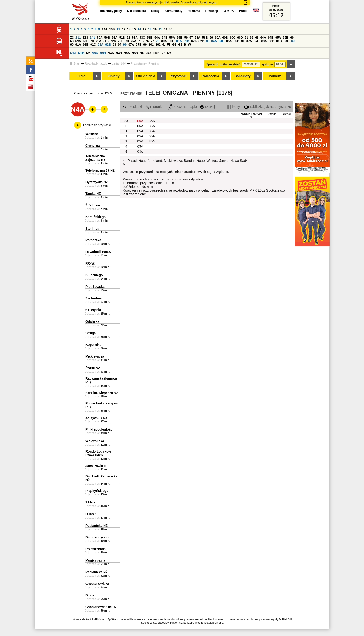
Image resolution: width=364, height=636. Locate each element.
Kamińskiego (96, 217)
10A (104, 29)
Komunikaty (173, 11)
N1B (81, 53)
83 (208, 41)
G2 (180, 45)
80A (164, 41)
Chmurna (93, 146)
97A (131, 45)
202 (158, 45)
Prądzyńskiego (97, 491)
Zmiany (113, 76)
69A (78, 41)
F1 (169, 45)
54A (157, 38)
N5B (135, 53)
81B (186, 41)
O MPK (229, 11)
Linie (81, 76)
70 (92, 41)
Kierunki (154, 107)
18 (150, 29)
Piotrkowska (95, 287)
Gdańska (92, 321)
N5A (127, 53)
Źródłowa (93, 205)
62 (252, 38)
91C (93, 45)
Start (75, 63)
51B (122, 38)
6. (164, 45)
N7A (149, 53)
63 (257, 38)
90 (72, 45)
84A (214, 41)
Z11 (78, 38)
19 (155, 29)
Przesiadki (132, 107)
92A (101, 45)
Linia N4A (119, 63)
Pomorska (93, 240)
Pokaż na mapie (182, 107)
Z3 (72, 38)
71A (98, 41)
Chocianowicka (97, 584)
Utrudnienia (146, 76)
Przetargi (212, 11)
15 (134, 29)
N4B (119, 53)
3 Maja (90, 502)
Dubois (91, 514)
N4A (111, 53)
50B (107, 38)
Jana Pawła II (96, 466)
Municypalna (95, 560)
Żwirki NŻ (93, 368)
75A (133, 41)
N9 (169, 53)
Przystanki (178, 76)
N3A (95, 53)
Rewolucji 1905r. (98, 252)
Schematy (242, 76)
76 (147, 41)
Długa (90, 595)
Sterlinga (92, 229)
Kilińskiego (94, 275)
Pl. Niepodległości (99, 429)
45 (171, 29)
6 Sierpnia (93, 310)
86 (243, 41)
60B (225, 38)
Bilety (155, 11)
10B (112, 29)
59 (211, 38)
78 (158, 41)
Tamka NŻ (93, 194)
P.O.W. (90, 263)
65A (278, 38)
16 (139, 29)
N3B (103, 53)
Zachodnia (94, 298)
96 (125, 45)
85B (236, 41)
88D (286, 41)
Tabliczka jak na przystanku (267, 107)
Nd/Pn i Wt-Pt (251, 114)
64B (271, 38)
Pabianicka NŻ (97, 526)
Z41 (93, 38)
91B (86, 45)
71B (106, 41)
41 (160, 29)
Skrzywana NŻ (96, 418)
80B (172, 41)
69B (86, 41)
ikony (234, 107)
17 (145, 29)
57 (191, 38)
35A (152, 121)
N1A (73, 53)
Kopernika (93, 345)
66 (292, 38)
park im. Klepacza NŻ (102, 393)
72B (121, 41)
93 (114, 45)
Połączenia (210, 76)
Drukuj (208, 107)
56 (186, 38)
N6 (142, 53)
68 (72, 41)
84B (221, 41)
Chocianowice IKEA (101, 607)
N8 (163, 53)
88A (264, 41)
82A (194, 41)
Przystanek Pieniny (145, 63)
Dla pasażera (137, 11)
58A (198, 38)
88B (272, 41)
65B (286, 38)
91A (78, 45)
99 (145, 45)
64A (263, 38)
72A (113, 41)
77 (152, 41)
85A (229, 41)
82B (201, 41)
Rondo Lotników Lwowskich (98, 453)
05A (140, 121)
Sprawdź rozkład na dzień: (224, 64)
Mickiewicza (95, 356)
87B (257, 41)
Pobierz (275, 76)
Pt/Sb (272, 114)
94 (120, 45)
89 (293, 41)
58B (205, 38)
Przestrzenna (96, 549)
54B (165, 38)
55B (179, 38)
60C (233, 38)
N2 (88, 53)
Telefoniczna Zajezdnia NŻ (95, 158)
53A (135, 38)
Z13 (85, 38)
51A (115, 38)
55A (172, 38)
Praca (243, 11)
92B (108, 45)
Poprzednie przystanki (97, 125)
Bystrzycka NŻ (97, 182)
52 (128, 38)
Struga (91, 333)
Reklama (194, 11)
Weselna (92, 134)
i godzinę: (267, 64)
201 (151, 45)
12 (124, 29)
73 (127, 41)
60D (240, 38)
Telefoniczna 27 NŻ (100, 170)
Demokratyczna (97, 537)
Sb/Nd (286, 114)
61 (246, 38)
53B (150, 38)
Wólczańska (95, 441)
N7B (157, 53)
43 (165, 29)
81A (179, 41)
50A (100, 38)
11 (118, 29)
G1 (174, 45)
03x (140, 152)
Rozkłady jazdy (96, 63)
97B (139, 45)
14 (129, 29)
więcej (213, 2)
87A (249, 41)
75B (141, 41)
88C (279, 41)
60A (218, 38)
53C (142, 38)
